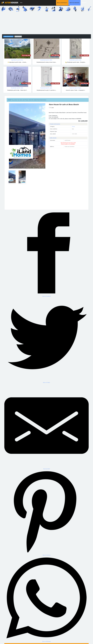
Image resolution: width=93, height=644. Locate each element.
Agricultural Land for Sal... (17, 60)
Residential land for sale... (46, 88)
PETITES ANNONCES (77, 3)
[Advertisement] (46, 24)
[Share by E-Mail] (46, 426)
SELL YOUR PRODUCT (64, 3)
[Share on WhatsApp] (46, 599)
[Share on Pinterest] (46, 513)
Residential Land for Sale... (76, 60)
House (73, 126)
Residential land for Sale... (46, 60)
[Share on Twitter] (46, 340)
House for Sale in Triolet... (76, 88)
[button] (12, 136)
